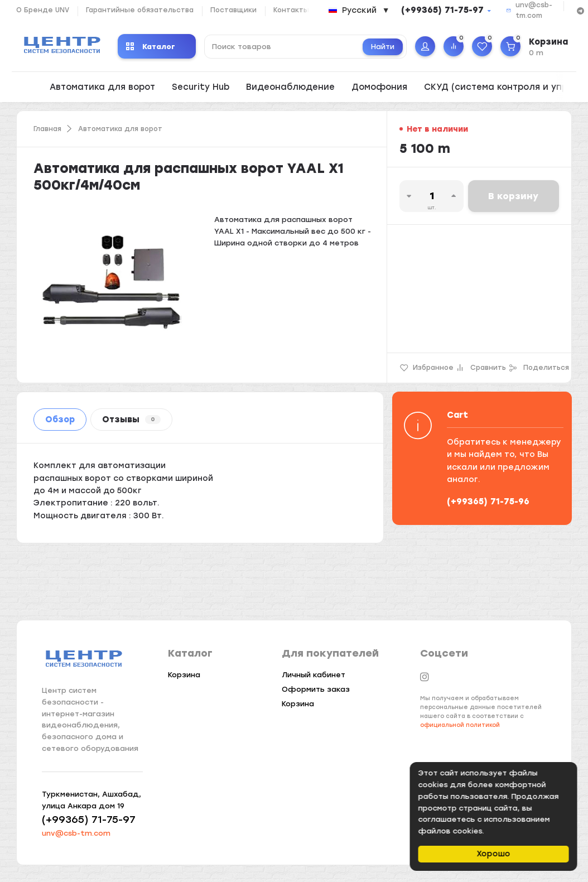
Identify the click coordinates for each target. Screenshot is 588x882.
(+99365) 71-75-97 (442, 10)
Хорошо (495, 854)
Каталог (151, 47)
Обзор (60, 420)
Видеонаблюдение (290, 87)
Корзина (184, 675)
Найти (383, 47)
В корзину (513, 196)
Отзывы (131, 420)
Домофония (379, 87)
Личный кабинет (314, 675)
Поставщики (233, 10)
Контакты (291, 10)
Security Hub (201, 87)
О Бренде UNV (43, 10)
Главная (47, 129)
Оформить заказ (316, 689)
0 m (536, 53)
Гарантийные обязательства (140, 10)
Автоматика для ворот (102, 87)
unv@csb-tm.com (76, 833)
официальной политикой (460, 725)
